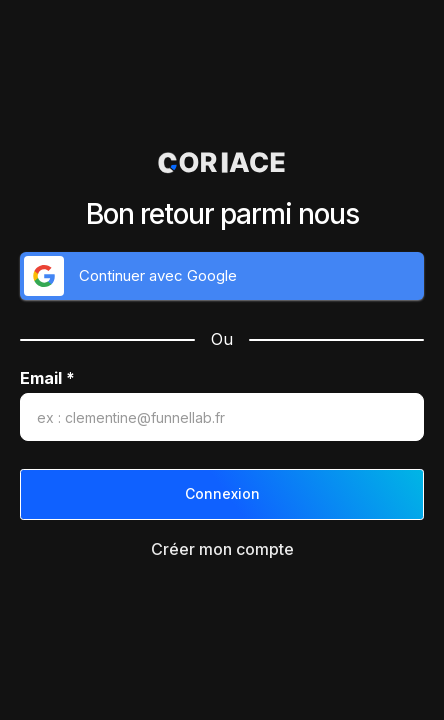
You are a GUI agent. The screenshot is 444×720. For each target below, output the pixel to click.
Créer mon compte (222, 549)
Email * (47, 378)
